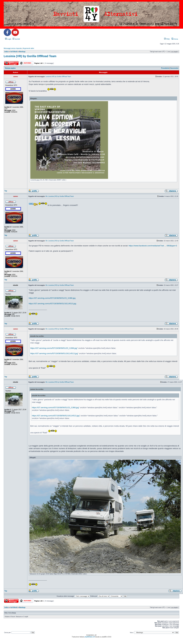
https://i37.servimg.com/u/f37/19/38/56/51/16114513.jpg (52, 304)
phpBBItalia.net (90, 637)
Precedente (165, 68)
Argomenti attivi (28, 48)
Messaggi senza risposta (13, 48)
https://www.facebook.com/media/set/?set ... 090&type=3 (153, 246)
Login (8, 39)
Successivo (174, 68)
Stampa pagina (10, 68)
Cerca (175, 39)
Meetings (22, 52)
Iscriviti (16, 39)
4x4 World (14, 52)
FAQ (167, 39)
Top (6, 191)
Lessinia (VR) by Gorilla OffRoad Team (30, 56)
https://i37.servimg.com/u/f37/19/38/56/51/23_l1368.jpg (52, 298)
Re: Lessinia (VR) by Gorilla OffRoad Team (60, 196)
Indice (7, 52)
